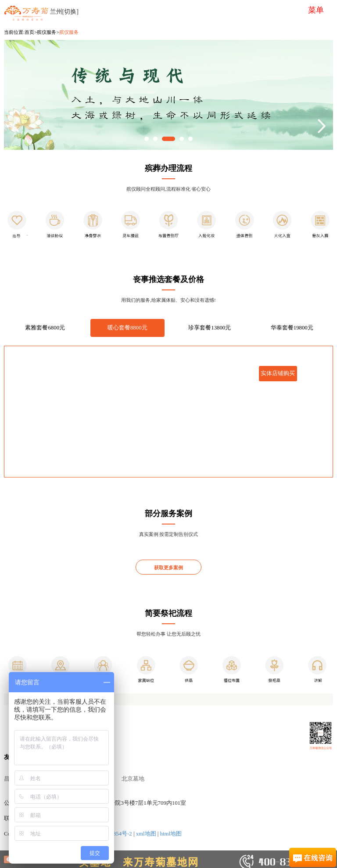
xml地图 (146, 834)
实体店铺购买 (278, 373)
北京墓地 (133, 779)
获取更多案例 (168, 568)
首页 (29, 32)
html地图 (171, 834)
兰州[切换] (64, 12)
